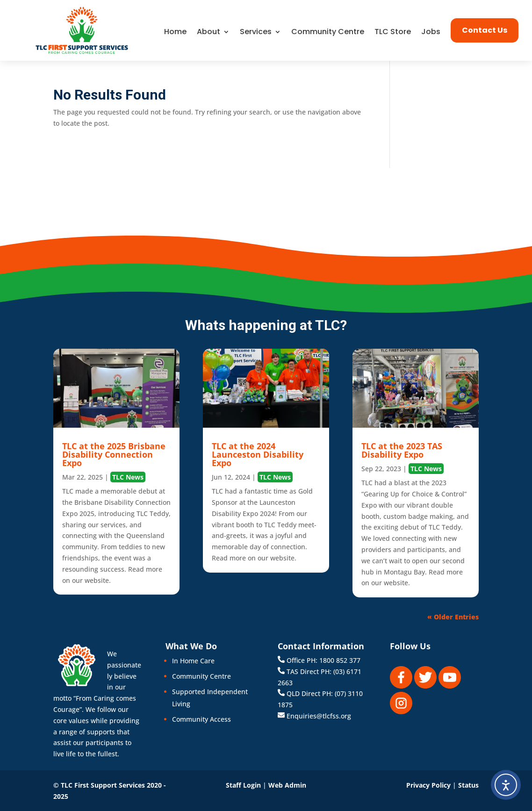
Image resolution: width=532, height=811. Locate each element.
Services (256, 33)
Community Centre (328, 33)
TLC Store (393, 33)
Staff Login (243, 785)
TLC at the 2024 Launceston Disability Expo (258, 454)
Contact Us (485, 30)
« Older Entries (453, 617)
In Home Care (193, 661)
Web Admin (287, 785)
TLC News (128, 477)
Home (175, 33)
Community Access (201, 719)
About (208, 33)
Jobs (431, 33)
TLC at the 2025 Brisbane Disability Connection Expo (114, 454)
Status (468, 785)
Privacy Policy (428, 785)
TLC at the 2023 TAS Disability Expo (402, 450)
